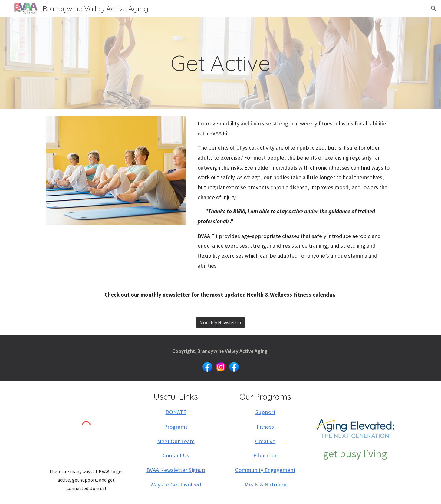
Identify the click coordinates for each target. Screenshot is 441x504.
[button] (434, 8)
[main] (221, 63)
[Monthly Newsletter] (220, 322)
